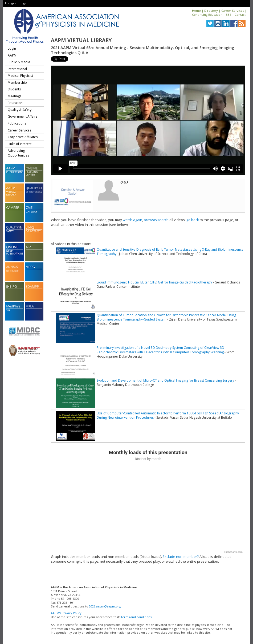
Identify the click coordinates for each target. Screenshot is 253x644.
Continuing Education (207, 15)
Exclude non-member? (181, 557)
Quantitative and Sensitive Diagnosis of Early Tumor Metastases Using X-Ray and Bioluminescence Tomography (170, 252)
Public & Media (19, 62)
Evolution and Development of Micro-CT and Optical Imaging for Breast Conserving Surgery (165, 380)
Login (24, 3)
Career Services (233, 11)
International (17, 69)
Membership (17, 83)
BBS (228, 15)
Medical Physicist (20, 76)
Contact (240, 15)
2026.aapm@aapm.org (105, 606)
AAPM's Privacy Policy (66, 613)
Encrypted (11, 3)
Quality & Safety (20, 110)
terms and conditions (136, 617)
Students (14, 89)
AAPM (12, 55)
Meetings (15, 96)
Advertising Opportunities (18, 153)
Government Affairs (23, 116)
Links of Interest (20, 144)
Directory (211, 11)
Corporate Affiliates (23, 137)
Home (196, 11)
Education (15, 103)
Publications (17, 123)
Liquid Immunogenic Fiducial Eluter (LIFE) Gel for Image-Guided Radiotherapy (154, 282)
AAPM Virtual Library (81, 40)
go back (193, 220)
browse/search (156, 220)
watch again (132, 220)
